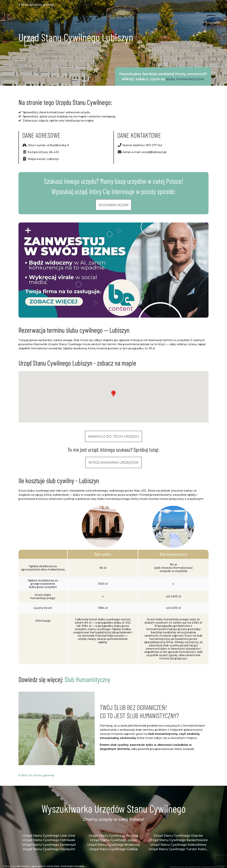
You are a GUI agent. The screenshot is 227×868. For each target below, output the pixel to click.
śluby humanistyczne (185, 79)
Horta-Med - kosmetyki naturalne (65, 866)
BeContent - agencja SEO (31, 866)
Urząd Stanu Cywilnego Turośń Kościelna (178, 849)
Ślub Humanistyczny (87, 679)
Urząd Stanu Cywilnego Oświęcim (49, 849)
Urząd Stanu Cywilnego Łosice (113, 840)
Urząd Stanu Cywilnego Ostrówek (49, 840)
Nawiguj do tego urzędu (113, 436)
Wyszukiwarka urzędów (113, 205)
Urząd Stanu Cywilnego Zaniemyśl (49, 845)
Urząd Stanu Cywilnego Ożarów (178, 836)
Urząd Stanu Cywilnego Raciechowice (178, 840)
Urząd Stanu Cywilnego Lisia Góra (49, 836)
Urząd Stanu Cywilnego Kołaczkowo (178, 845)
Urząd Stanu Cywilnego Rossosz (114, 836)
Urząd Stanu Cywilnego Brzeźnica (114, 845)
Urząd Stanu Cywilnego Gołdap (113, 849)
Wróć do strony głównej (36, 5)
